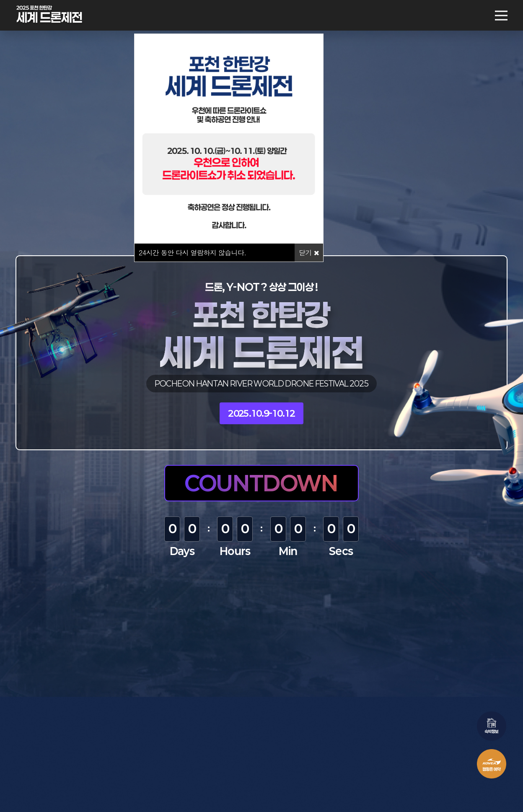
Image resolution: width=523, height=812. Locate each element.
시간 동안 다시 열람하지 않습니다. (193, 253)
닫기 (309, 253)
